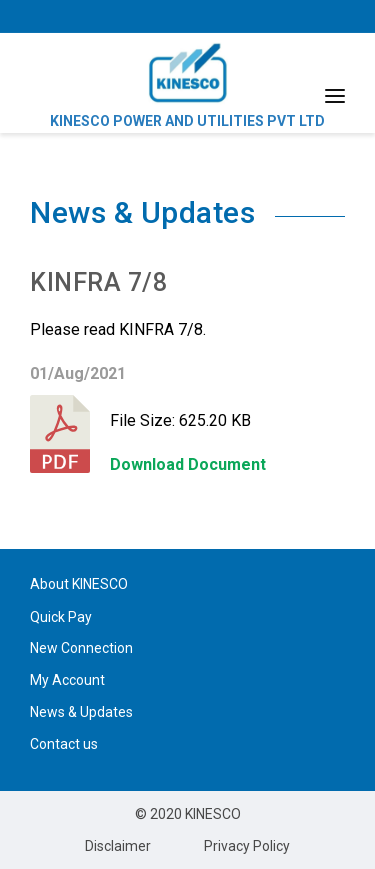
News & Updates (81, 712)
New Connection (81, 648)
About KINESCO (79, 584)
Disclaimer (118, 846)
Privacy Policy (247, 846)
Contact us (64, 744)
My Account (67, 680)
